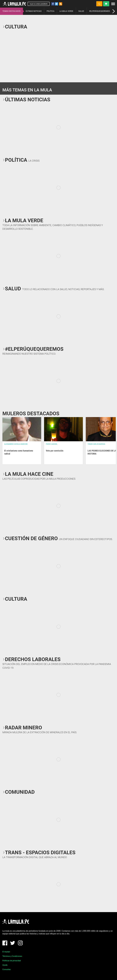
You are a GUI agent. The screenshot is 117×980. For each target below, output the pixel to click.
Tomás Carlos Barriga (96, 444)
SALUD (81, 11)
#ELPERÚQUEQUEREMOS (99, 11)
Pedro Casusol (52, 444)
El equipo (6, 952)
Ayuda (5, 965)
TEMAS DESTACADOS (11, 11)
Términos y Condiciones (12, 956)
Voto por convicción (55, 451)
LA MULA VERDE (66, 11)
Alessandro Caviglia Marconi (16, 444)
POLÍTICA (51, 11)
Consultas (7, 969)
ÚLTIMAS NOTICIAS (34, 11)
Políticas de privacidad (12, 961)
